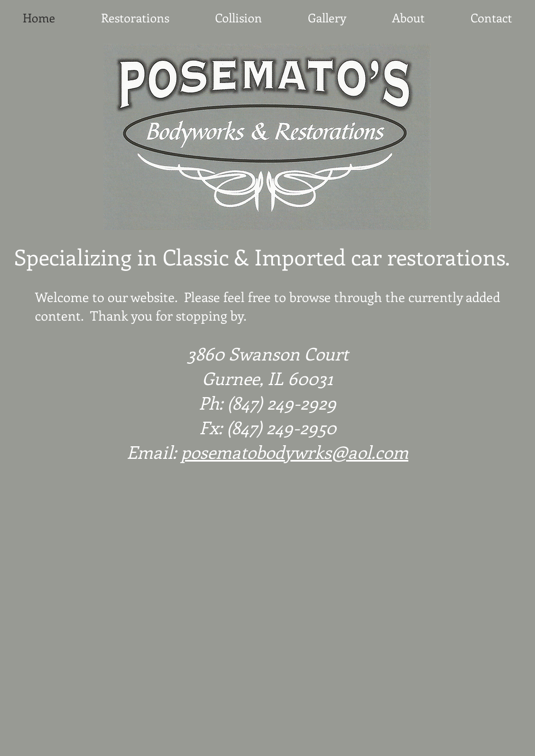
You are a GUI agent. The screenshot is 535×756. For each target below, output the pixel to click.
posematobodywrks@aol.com (295, 452)
